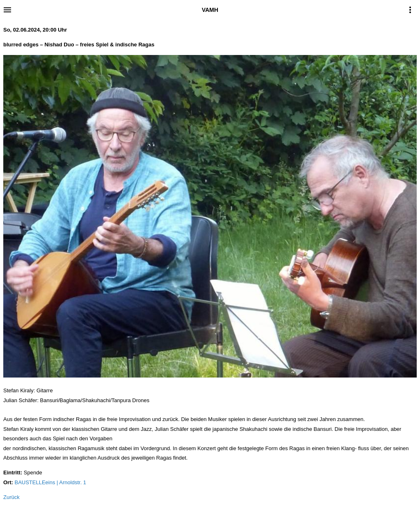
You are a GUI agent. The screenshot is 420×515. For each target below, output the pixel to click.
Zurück (11, 497)
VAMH (210, 10)
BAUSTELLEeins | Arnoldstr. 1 (50, 482)
